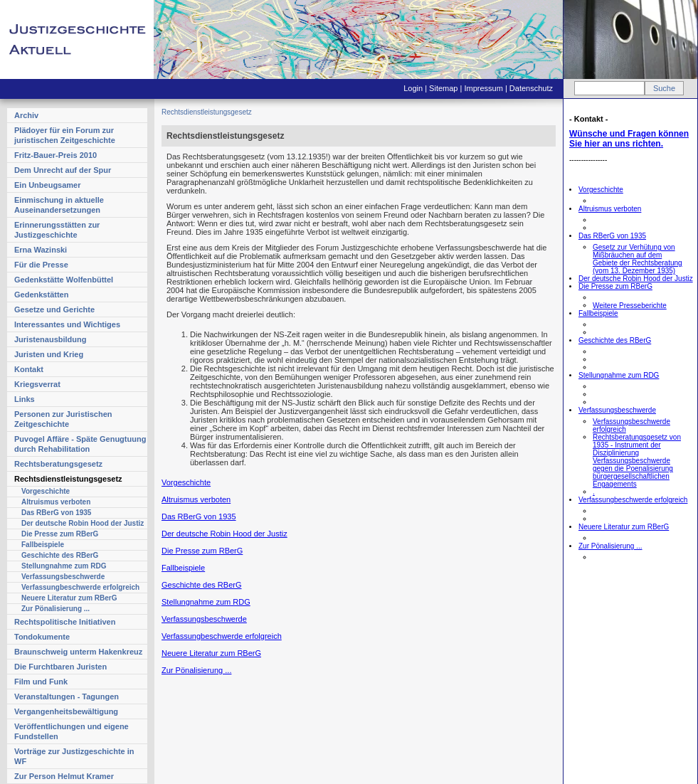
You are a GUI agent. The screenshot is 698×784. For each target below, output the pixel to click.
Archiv (26, 115)
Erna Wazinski (41, 250)
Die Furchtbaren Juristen (60, 667)
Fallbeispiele (43, 545)
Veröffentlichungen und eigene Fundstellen (72, 731)
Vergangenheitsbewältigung (66, 711)
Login (413, 88)
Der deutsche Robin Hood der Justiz (83, 523)
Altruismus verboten (56, 502)
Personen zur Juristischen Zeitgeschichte (63, 419)
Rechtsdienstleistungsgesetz (68, 479)
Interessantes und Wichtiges (67, 324)
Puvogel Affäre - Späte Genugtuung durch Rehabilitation (80, 444)
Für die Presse (41, 265)
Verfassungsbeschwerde (63, 577)
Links (25, 399)
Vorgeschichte (46, 491)
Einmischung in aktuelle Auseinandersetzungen (59, 205)
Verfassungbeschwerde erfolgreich (80, 587)
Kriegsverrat (37, 384)
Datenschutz (531, 88)
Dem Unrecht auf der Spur (63, 170)
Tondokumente (42, 637)
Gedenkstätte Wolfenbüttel (64, 280)
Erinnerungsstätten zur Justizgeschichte (57, 230)
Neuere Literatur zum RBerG (69, 598)
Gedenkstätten (41, 295)
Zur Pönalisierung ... (55, 609)
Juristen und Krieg (49, 354)
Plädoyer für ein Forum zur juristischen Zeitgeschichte (65, 135)
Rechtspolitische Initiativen (65, 622)
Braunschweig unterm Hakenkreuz (78, 652)
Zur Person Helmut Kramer (64, 776)
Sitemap (443, 88)
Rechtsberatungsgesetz (58, 464)
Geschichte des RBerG (60, 555)
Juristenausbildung (50, 339)
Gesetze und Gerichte (54, 309)
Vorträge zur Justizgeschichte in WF (74, 756)
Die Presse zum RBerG (60, 534)
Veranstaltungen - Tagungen (67, 696)
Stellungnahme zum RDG (64, 566)
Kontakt (29, 369)
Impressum (483, 88)
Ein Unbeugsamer (48, 185)
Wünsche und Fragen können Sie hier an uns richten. (629, 139)
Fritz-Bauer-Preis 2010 (55, 155)
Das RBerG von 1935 (56, 513)
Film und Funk (41, 682)
